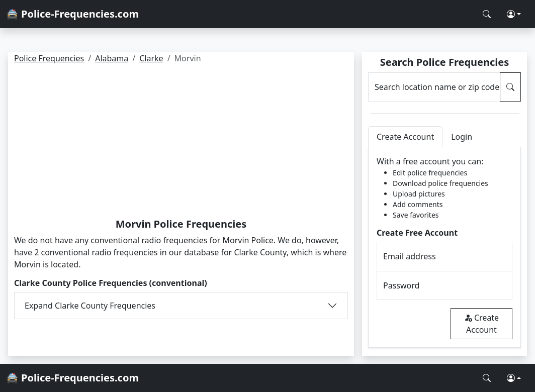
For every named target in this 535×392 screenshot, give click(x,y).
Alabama (112, 58)
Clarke (151, 58)
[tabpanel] (444, 248)
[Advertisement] (181, 143)
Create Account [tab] (405, 137)
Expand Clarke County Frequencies (90, 306)
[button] (514, 14)
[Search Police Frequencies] (487, 14)
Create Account (481, 324)
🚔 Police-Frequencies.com (72, 14)
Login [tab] (462, 137)
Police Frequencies (49, 58)
